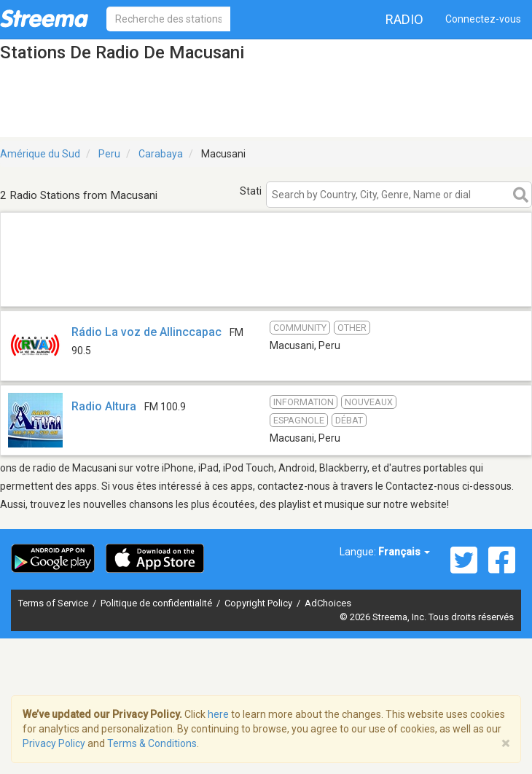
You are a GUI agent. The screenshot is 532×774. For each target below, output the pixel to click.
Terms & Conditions (152, 743)
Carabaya (161, 154)
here (218, 714)
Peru (109, 154)
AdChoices (328, 603)
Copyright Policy (259, 603)
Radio (404, 19)
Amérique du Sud (40, 154)
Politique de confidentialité (157, 603)
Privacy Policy (54, 743)
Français (404, 552)
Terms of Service (54, 603)
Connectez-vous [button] (483, 19)
